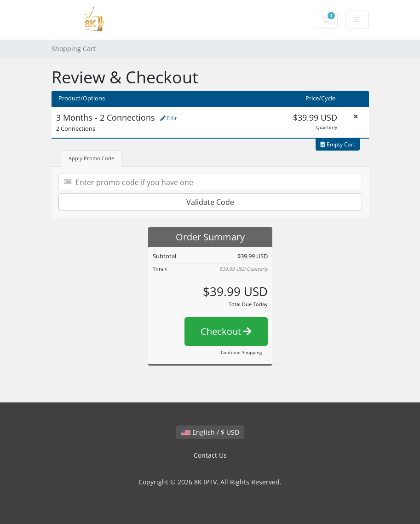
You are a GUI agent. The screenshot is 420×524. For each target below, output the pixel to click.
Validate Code (210, 202)
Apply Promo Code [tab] (91, 158)
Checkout (226, 331)
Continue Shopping (241, 352)
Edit (168, 118)
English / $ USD (210, 432)
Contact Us (210, 455)
